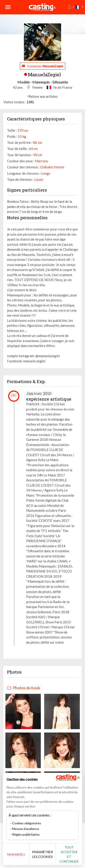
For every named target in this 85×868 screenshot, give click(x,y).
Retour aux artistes (43, 96)
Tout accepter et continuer (69, 854)
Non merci (16, 854)
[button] (71, 7)
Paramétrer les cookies (42, 854)
